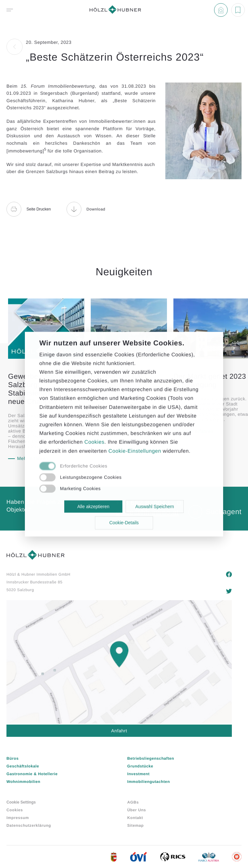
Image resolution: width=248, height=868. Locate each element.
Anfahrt (119, 731)
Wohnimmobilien (23, 782)
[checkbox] (117, 466)
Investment (138, 774)
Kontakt (135, 818)
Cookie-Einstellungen (135, 451)
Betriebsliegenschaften (151, 758)
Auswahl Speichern (155, 506)
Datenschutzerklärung (29, 825)
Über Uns (137, 810)
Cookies (15, 810)
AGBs (133, 802)
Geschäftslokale (23, 766)
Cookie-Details (124, 523)
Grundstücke (140, 766)
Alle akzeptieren (93, 506)
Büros (13, 758)
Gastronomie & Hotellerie (32, 774)
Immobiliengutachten (149, 782)
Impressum (18, 818)
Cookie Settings (21, 802)
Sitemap (135, 825)
